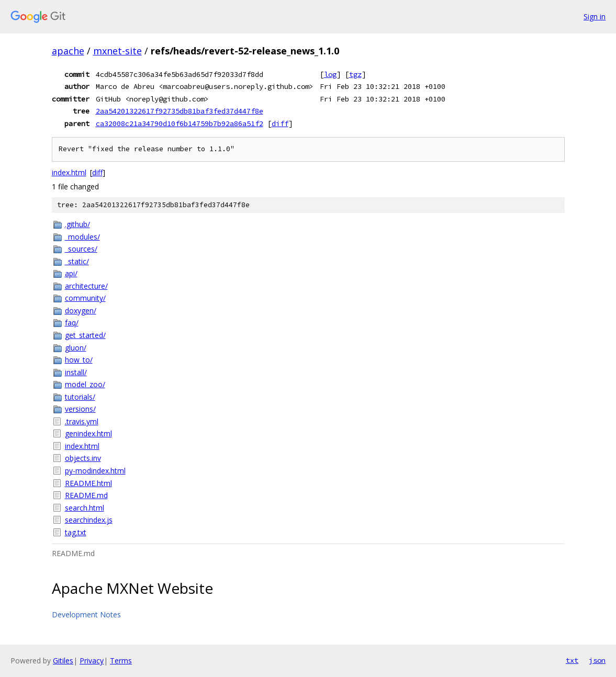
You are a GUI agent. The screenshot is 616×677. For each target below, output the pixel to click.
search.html (85, 508)
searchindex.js (89, 520)
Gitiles (63, 661)
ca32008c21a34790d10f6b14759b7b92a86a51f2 (180, 123)
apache (68, 51)
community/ (85, 298)
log (330, 74)
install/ (76, 372)
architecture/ (86, 286)
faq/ (72, 323)
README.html (88, 483)
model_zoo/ (85, 384)
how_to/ (79, 360)
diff (280, 123)
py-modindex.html (95, 471)
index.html (69, 172)
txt (572, 660)
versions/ (80, 409)
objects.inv (83, 458)
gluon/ (76, 348)
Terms (121, 661)
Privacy (92, 661)
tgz (355, 74)
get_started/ (85, 335)
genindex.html (88, 433)
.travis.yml (82, 421)
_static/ (77, 261)
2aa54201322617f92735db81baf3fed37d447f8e (180, 111)
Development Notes (86, 614)
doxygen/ (81, 311)
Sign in (595, 16)
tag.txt (76, 532)
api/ (71, 273)
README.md (86, 495)
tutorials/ (80, 397)
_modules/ (82, 237)
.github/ (77, 224)
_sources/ (81, 249)
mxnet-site (117, 51)
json (597, 660)
